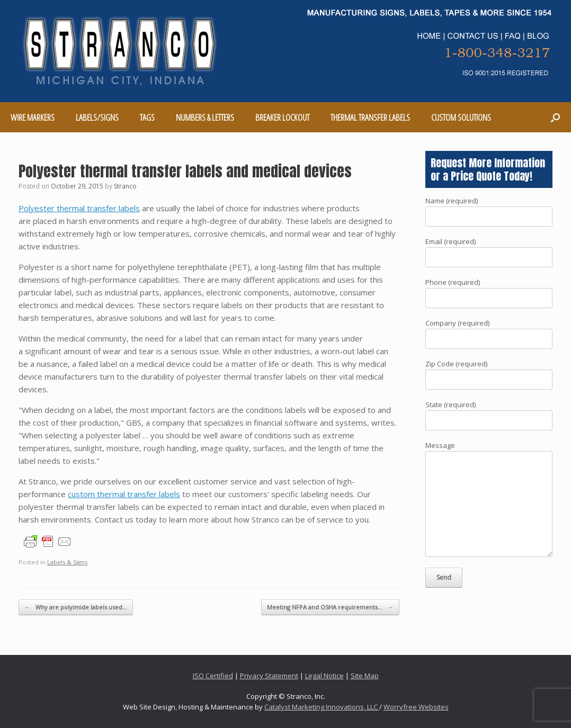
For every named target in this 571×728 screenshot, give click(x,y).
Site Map (365, 676)
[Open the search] (555, 117)
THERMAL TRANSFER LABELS (370, 117)
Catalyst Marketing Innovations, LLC (322, 707)
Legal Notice (324, 676)
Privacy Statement (269, 676)
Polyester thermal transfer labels (79, 208)
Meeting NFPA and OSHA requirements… (330, 608)
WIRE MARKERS (33, 117)
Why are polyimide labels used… (76, 608)
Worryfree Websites (416, 707)
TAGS (147, 117)
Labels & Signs (67, 562)
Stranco (125, 186)
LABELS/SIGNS (97, 117)
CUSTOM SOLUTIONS (461, 117)
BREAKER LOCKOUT (282, 117)
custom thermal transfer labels (124, 494)
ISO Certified (213, 676)
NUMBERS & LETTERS (205, 117)
